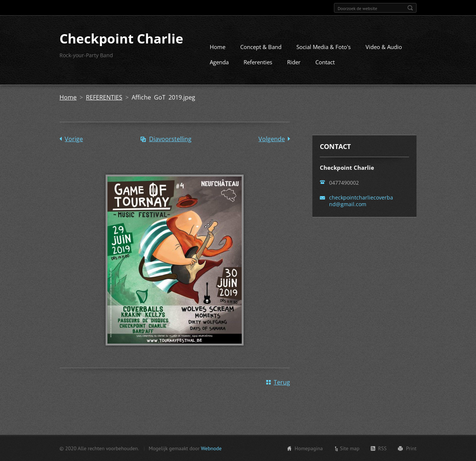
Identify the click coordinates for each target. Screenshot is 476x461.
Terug (282, 382)
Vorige (74, 139)
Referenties (258, 62)
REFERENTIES (104, 97)
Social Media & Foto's (324, 47)
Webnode (211, 448)
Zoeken (410, 8)
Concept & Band (261, 47)
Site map (350, 448)
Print (411, 448)
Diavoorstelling (170, 139)
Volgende (272, 139)
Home (218, 47)
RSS (382, 448)
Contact (325, 62)
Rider (294, 62)
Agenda (219, 62)
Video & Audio (384, 47)
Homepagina (309, 448)
